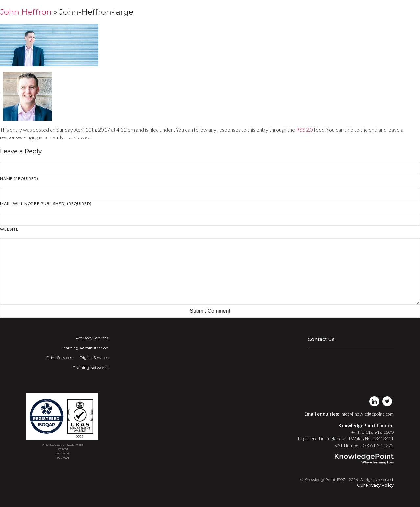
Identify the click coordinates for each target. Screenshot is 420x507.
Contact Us (321, 339)
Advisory (192, 11)
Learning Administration (85, 348)
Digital (274, 11)
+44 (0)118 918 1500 (372, 432)
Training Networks (312, 11)
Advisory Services (92, 338)
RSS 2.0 (304, 129)
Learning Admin (224, 11)
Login (371, 11)
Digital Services (94, 358)
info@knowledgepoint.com (367, 414)
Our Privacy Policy (375, 485)
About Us (349, 11)
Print (252, 11)
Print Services (59, 358)
